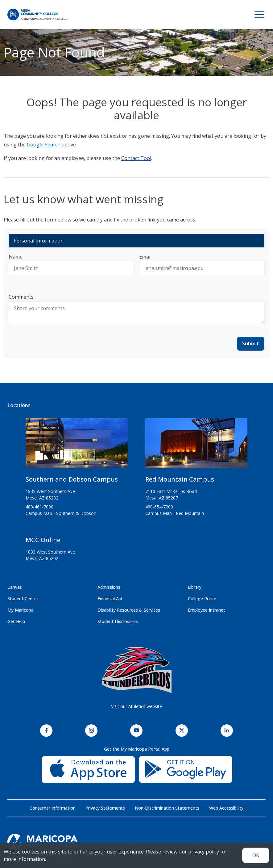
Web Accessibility (226, 808)
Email (145, 257)
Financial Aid (110, 598)
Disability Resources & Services (129, 610)
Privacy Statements (105, 808)
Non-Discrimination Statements (167, 808)
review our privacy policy (191, 852)
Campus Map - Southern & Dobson (61, 513)
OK (256, 855)
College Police (202, 598)
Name (16, 257)
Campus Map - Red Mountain (175, 513)
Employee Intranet (207, 610)
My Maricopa (21, 610)
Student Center (23, 598)
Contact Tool (136, 158)
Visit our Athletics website (136, 706)
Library (195, 587)
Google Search (44, 145)
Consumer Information (53, 808)
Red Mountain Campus (180, 479)
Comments (21, 297)
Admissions (109, 587)
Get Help (16, 621)
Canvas (15, 587)
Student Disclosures (118, 621)
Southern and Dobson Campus (72, 479)
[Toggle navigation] (259, 15)
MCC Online (43, 540)
